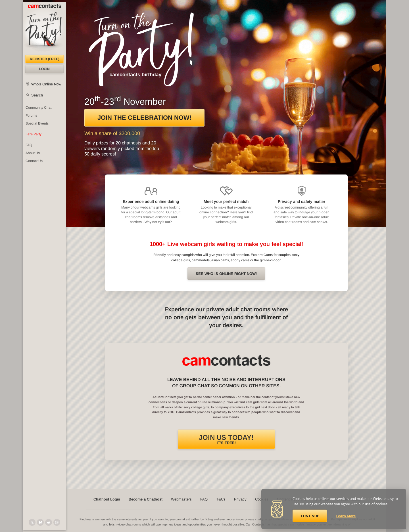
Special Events (37, 123)
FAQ (29, 145)
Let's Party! (34, 134)
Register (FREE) (45, 59)
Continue (310, 516)
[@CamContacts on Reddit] (49, 522)
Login (44, 69)
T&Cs (221, 499)
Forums (31, 115)
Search (37, 95)
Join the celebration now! (144, 118)
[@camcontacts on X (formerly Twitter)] (32, 522)
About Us (33, 153)
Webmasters (181, 499)
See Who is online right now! (226, 274)
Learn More (346, 516)
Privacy (240, 499)
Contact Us (34, 161)
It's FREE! (226, 439)
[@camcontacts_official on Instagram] (57, 522)
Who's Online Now (46, 84)
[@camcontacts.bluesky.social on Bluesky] (40, 522)
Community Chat (38, 108)
